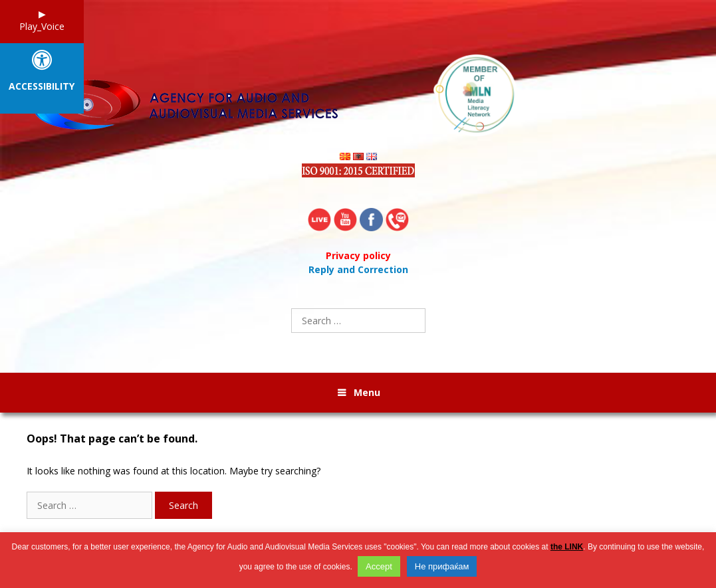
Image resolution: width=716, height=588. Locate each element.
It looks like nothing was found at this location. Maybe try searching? (174, 471)
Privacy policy (358, 255)
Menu (367, 392)
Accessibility (42, 87)
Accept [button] (379, 566)
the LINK (567, 547)
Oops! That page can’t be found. (112, 439)
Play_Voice (42, 26)
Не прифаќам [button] (442, 566)
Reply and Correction (358, 269)
